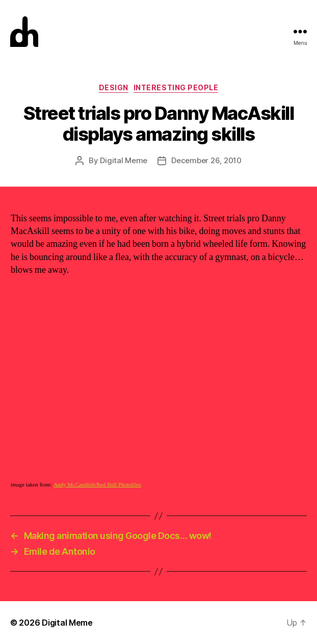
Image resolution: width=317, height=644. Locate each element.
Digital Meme (124, 160)
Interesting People (176, 87)
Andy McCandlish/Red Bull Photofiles (97, 485)
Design (114, 87)
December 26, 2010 (206, 160)
